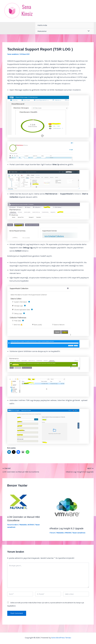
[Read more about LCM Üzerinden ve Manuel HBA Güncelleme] (19, 502)
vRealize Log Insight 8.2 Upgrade (67, 528)
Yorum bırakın (13, 525)
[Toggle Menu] (88, 31)
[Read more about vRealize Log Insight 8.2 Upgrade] (67, 507)
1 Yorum (52, 533)
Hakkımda (42, 25)
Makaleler (42, 31)
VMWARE (68, 533)
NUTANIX (31, 525)
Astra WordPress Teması (61, 638)
